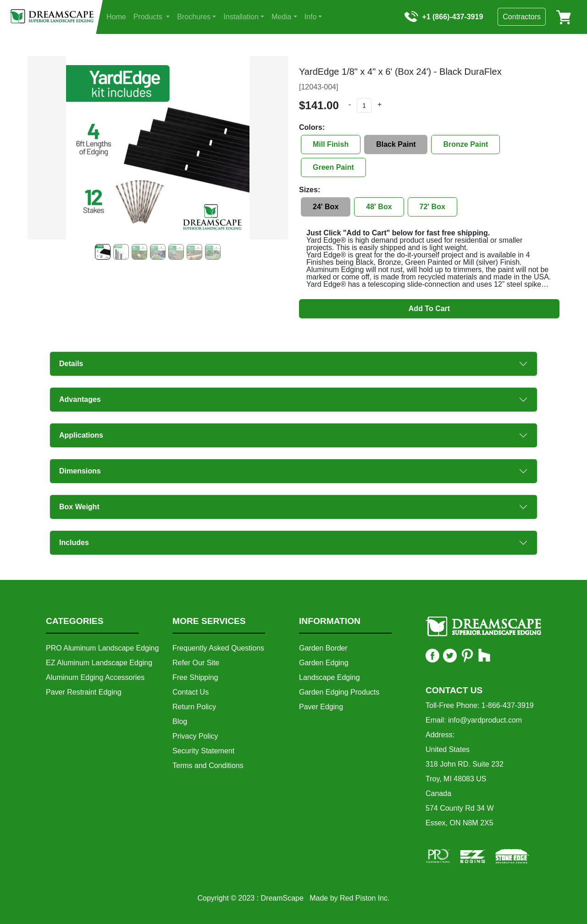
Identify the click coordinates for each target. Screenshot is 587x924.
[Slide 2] (139, 252)
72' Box (432, 207)
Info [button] (311, 17)
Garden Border (323, 648)
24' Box (326, 207)
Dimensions (80, 471)
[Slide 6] (213, 252)
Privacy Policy (195, 736)
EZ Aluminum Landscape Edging (99, 663)
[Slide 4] (176, 252)
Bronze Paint (465, 144)
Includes (74, 543)
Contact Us (191, 692)
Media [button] (282, 17)
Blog (180, 721)
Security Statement (203, 751)
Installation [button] (241, 17)
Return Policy (194, 707)
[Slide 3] (158, 252)
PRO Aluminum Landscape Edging (102, 648)
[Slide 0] (103, 252)
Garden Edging (324, 663)
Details (71, 364)
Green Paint (333, 167)
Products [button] (149, 17)
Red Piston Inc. (365, 898)
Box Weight (79, 507)
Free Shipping (195, 677)
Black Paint (396, 144)
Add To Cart (429, 309)
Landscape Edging (329, 677)
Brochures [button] (194, 17)
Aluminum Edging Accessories (95, 677)
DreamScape (282, 898)
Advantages (80, 399)
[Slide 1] (121, 252)
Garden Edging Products (339, 692)
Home (116, 17)
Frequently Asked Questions (218, 648)
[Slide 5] (194, 252)
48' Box (379, 207)
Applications (81, 435)
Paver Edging (321, 707)
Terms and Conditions (208, 765)
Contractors (522, 17)
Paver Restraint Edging (84, 692)
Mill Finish (331, 144)
